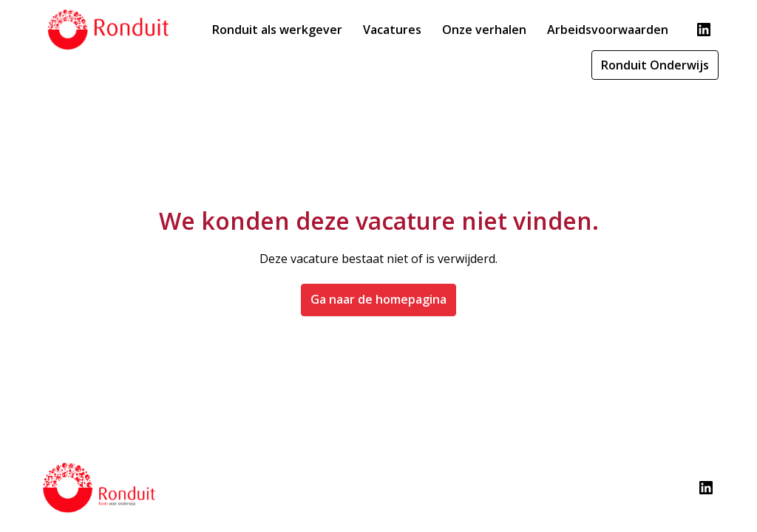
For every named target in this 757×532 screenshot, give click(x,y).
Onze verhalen (484, 30)
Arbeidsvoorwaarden (608, 30)
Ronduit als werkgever (277, 30)
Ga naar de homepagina (378, 299)
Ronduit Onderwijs (655, 65)
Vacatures (392, 30)
